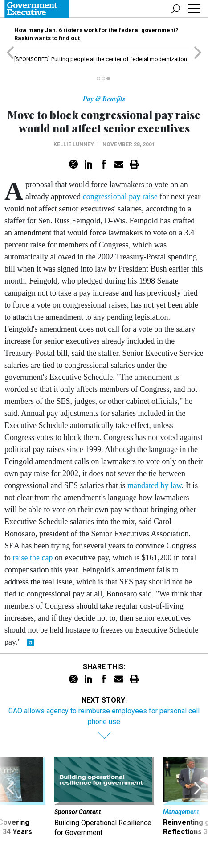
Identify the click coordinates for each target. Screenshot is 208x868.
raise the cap (33, 558)
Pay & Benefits (104, 99)
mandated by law (155, 485)
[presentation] (10, 801)
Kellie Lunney (74, 144)
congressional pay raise (120, 197)
